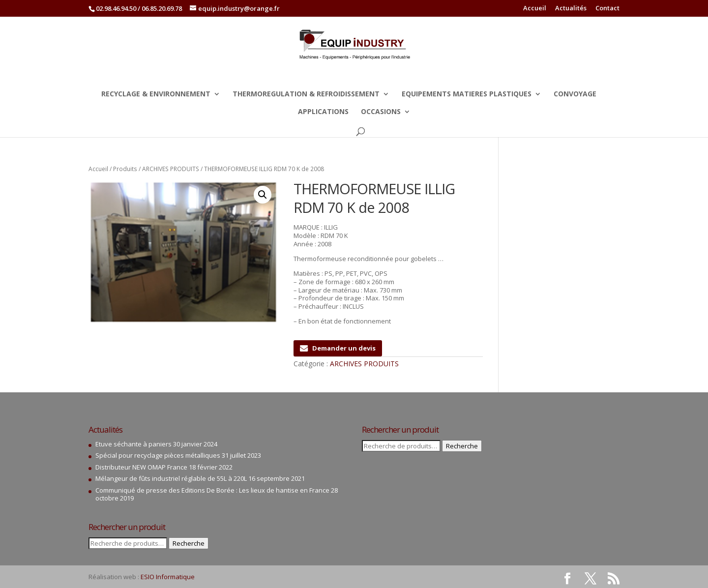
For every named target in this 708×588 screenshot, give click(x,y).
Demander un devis (338, 348)
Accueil (535, 9)
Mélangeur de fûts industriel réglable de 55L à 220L (171, 478)
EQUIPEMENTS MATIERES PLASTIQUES (467, 94)
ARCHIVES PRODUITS (171, 169)
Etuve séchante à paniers (133, 444)
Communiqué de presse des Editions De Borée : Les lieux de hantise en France (212, 490)
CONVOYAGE (575, 94)
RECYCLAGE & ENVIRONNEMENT (156, 94)
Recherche (189, 543)
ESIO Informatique (168, 577)
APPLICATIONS (323, 112)
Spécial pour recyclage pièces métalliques (158, 455)
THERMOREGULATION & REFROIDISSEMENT (306, 94)
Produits (125, 169)
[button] (263, 195)
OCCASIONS (381, 112)
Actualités (571, 9)
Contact (607, 9)
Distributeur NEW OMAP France (141, 467)
